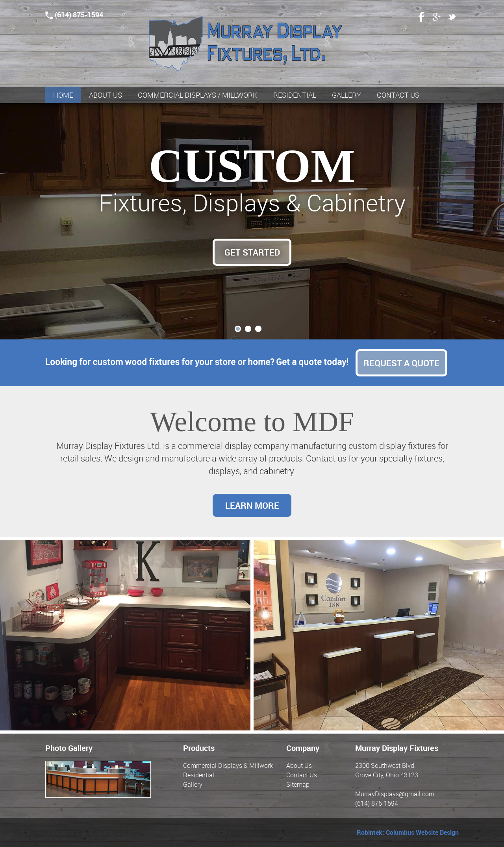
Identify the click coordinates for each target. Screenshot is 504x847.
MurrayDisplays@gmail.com (395, 794)
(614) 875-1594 (74, 15)
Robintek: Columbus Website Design (408, 832)
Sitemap (298, 784)
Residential (199, 775)
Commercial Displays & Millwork (228, 765)
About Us (299, 765)
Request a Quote (401, 363)
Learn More (252, 505)
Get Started (252, 252)
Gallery (193, 784)
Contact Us (302, 775)
